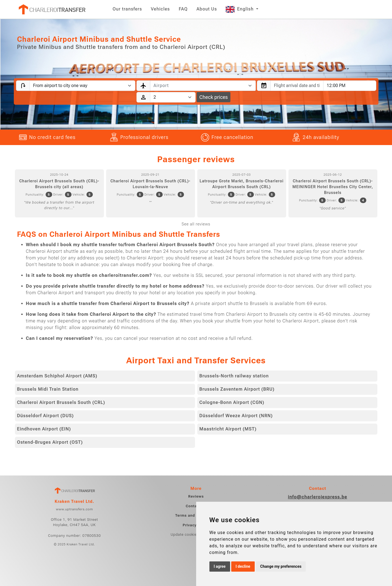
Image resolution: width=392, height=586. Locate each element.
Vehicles (160, 9)
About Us (207, 9)
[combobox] (203, 86)
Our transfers (127, 9)
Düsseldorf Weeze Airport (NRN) (236, 416)
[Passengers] (173, 97)
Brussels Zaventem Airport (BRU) (237, 389)
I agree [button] (220, 566)
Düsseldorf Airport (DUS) (46, 416)
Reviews (196, 496)
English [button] (240, 9)
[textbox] (200, 86)
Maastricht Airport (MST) (228, 429)
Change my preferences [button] (281, 566)
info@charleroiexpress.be (318, 497)
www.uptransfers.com (74, 509)
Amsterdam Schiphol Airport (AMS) (57, 376)
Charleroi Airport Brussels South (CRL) (61, 402)
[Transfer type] (82, 86)
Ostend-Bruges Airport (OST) (50, 442)
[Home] (52, 9)
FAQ (183, 9)
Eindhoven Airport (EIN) (44, 429)
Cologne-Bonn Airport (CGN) (232, 402)
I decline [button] (243, 566)
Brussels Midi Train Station (48, 389)
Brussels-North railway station (234, 376)
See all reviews (196, 224)
